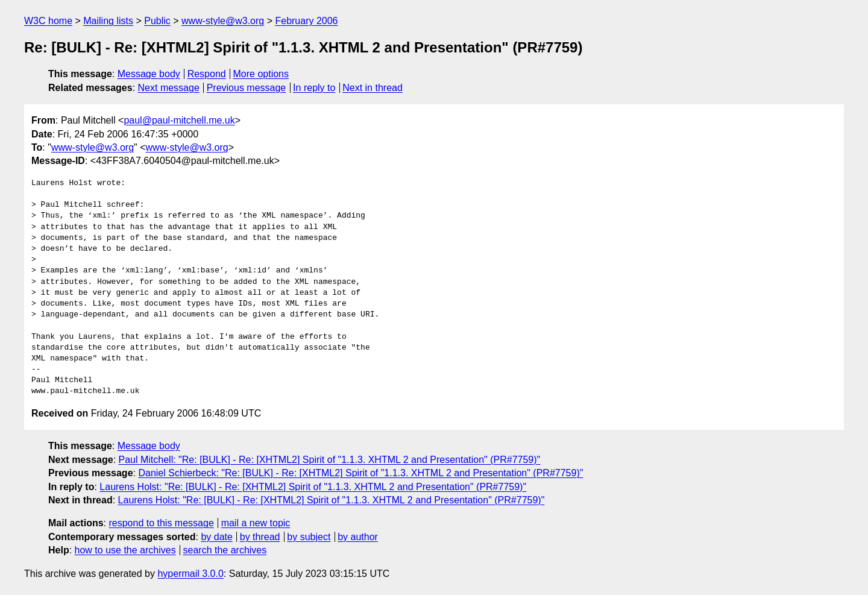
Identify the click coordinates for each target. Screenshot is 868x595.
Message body (149, 74)
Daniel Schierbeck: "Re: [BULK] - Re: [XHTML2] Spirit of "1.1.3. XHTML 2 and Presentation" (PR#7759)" (360, 473)
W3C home (48, 21)
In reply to (314, 88)
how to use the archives (125, 550)
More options (261, 74)
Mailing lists (108, 21)
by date (216, 537)
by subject (309, 537)
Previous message (247, 88)
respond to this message (161, 523)
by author (358, 537)
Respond (207, 74)
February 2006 (306, 21)
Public (157, 21)
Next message (169, 88)
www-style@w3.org (223, 21)
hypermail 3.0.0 (190, 574)
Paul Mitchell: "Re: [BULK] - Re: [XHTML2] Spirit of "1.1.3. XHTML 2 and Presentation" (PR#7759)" (330, 460)
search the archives (225, 550)
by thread (260, 537)
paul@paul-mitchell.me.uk (179, 120)
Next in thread (373, 88)
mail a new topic (256, 523)
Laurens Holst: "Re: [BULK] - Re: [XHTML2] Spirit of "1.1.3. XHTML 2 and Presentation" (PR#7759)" (313, 487)
